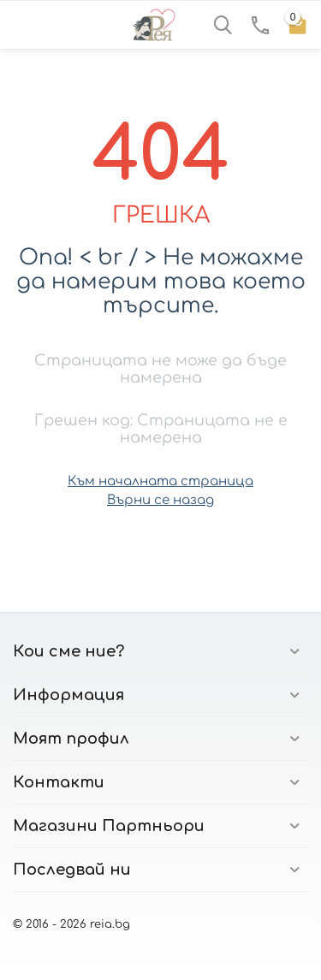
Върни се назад (160, 500)
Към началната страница (160, 481)
